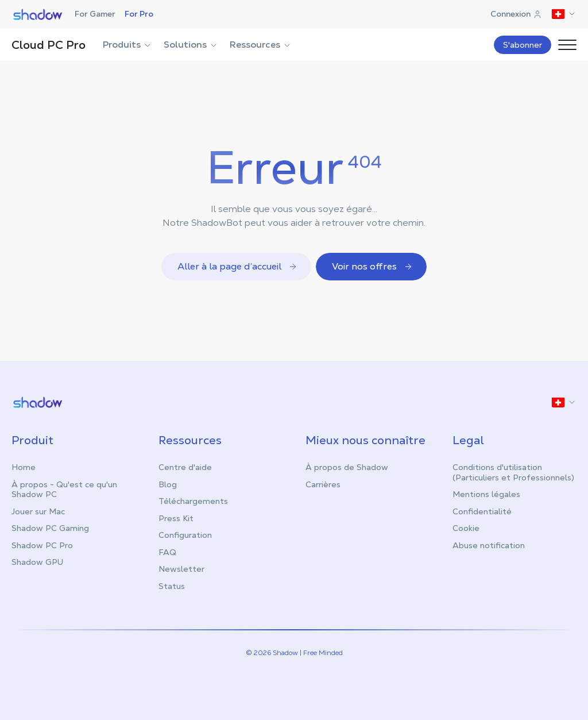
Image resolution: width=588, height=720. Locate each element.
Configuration (185, 535)
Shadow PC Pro (42, 545)
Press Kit (176, 518)
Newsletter (181, 569)
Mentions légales (486, 494)
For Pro (139, 14)
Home (24, 467)
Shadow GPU (37, 562)
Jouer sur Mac (38, 511)
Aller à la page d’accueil (237, 266)
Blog (168, 484)
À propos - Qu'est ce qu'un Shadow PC (64, 490)
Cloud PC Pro (49, 45)
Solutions (191, 45)
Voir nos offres (372, 266)
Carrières (323, 484)
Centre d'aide (185, 467)
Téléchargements (193, 501)
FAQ (167, 552)
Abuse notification (489, 545)
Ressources (261, 45)
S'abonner (523, 45)
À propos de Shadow (347, 467)
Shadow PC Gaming (50, 528)
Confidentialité (482, 511)
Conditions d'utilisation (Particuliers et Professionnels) (513, 472)
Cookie (466, 528)
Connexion (516, 14)
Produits (127, 45)
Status (172, 586)
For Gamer (95, 14)
